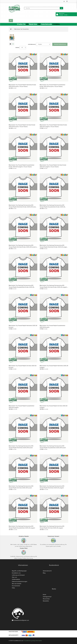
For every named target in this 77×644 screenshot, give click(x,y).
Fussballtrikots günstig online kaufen (33, 641)
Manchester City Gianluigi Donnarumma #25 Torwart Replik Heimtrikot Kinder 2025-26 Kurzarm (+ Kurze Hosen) (23, 207)
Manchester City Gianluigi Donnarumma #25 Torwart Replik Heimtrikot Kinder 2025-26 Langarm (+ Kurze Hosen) (54, 247)
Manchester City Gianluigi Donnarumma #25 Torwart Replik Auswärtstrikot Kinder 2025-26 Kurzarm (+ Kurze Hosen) (52, 207)
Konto (44, 595)
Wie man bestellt (17, 584)
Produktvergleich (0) (60, 44)
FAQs (13, 588)
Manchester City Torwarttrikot (22, 29)
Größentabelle (16, 579)
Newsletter (46, 601)
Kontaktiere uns (16, 573)
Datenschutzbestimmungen (20, 582)
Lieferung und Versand (18, 575)
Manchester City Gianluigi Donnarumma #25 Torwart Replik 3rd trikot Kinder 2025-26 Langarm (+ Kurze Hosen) (54, 287)
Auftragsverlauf (47, 597)
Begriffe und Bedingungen (19, 571)
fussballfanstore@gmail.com (21, 620)
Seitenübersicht (47, 571)
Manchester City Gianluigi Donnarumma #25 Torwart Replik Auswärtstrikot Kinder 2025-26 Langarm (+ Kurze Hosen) (21, 287)
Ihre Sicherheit (16, 586)
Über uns (14, 577)
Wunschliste (46, 599)
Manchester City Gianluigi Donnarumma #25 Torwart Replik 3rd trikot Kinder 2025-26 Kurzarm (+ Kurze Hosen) (23, 247)
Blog (44, 573)
